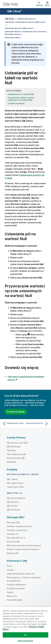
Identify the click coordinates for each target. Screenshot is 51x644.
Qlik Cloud (15, 11)
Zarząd (10, 570)
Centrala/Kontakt (15, 600)
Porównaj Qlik (13, 542)
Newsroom (12, 596)
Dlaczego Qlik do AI (16, 538)
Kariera (10, 592)
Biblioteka (11, 462)
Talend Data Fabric (16, 487)
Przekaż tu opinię (16, 412)
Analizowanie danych (26, 19)
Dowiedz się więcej (16, 103)
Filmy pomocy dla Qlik (17, 443)
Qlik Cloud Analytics (16, 498)
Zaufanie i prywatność (17, 530)
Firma (9, 566)
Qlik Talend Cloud (15, 483)
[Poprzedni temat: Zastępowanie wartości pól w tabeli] (14, 424)
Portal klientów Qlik (16, 458)
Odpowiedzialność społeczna (21, 574)
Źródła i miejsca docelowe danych (23, 549)
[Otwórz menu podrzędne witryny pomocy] (4, 12)
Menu (47, 5)
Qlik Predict (12, 506)
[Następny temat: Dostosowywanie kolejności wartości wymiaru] (37, 424)
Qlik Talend (12, 479)
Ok (25, 635)
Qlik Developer (14, 447)
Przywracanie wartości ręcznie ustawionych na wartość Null (21, 99)
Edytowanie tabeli (12, 37)
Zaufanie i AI (12, 534)
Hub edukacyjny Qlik (16, 454)
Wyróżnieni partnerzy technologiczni (24, 545)
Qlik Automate (13, 510)
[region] (26, 625)
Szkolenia (11, 450)
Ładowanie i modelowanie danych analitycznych (25, 22)
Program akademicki (16, 585)
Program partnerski (16, 588)
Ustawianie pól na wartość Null (21, 94)
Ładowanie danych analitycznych (19, 28)
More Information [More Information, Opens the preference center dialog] (25, 641)
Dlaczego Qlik (13, 522)
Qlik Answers (13, 502)
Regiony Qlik (13, 553)
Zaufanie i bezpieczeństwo (20, 526)
